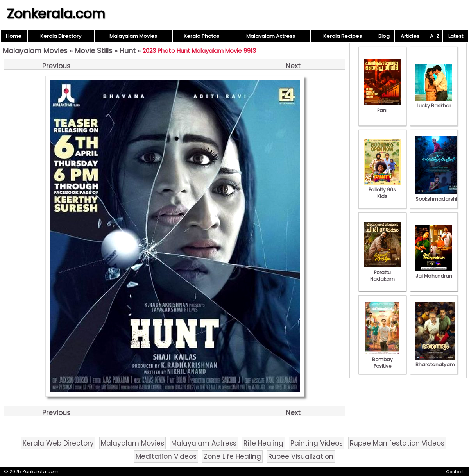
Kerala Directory (61, 36)
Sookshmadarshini (439, 196)
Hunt (128, 51)
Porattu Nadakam (382, 272)
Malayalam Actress (271, 36)
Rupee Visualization (301, 456)
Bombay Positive (382, 359)
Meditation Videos (166, 456)
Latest (456, 36)
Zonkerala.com (56, 14)
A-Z (435, 36)
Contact (455, 472)
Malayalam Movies (133, 36)
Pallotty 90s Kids (382, 190)
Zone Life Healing (232, 456)
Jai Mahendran (434, 273)
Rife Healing (263, 443)
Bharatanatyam (435, 361)
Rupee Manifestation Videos (397, 443)
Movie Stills (94, 51)
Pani (382, 107)
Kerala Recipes (343, 36)
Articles (410, 36)
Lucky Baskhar (434, 102)
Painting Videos (317, 443)
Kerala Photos (201, 36)
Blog (384, 36)
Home (14, 36)
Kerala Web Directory (58, 443)
